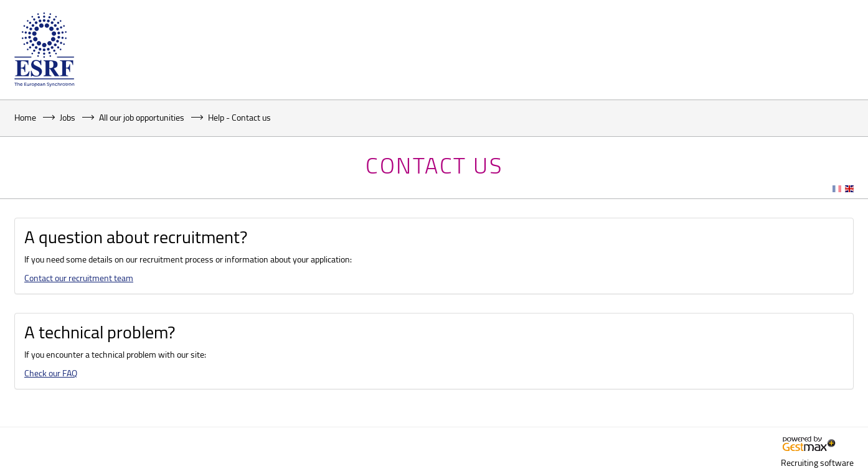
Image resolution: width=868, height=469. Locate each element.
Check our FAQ (51, 373)
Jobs (68, 117)
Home (25, 117)
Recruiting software (817, 462)
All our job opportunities (142, 117)
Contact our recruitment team (79, 278)
